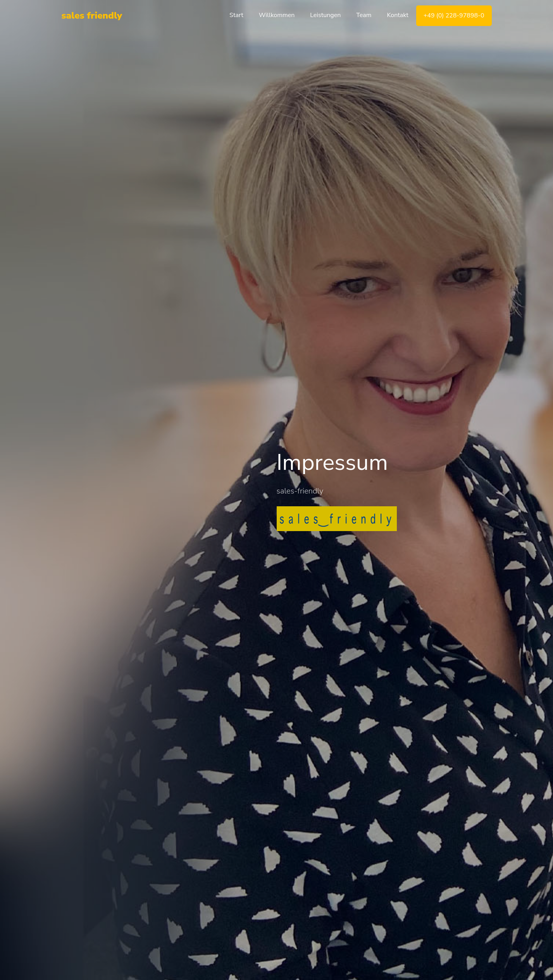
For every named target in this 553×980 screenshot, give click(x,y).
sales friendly (92, 16)
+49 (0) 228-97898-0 (454, 16)
